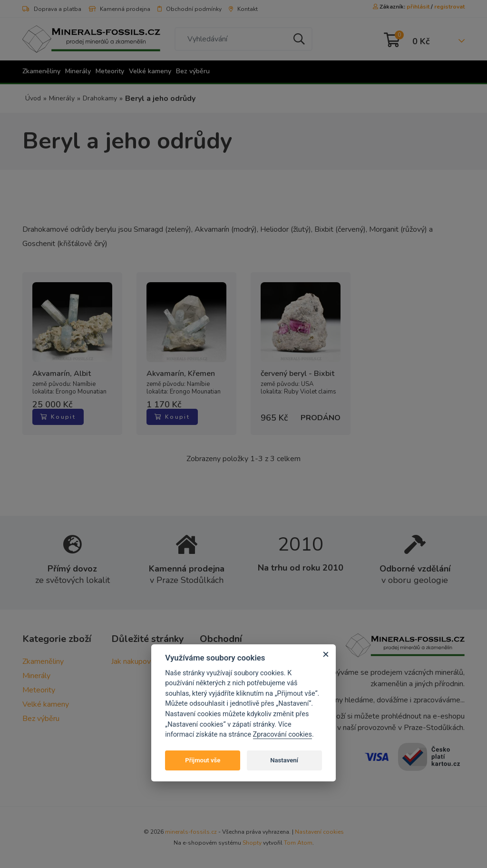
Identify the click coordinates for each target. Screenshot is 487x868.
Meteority (110, 71)
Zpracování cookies (282, 735)
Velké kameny (150, 71)
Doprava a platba (52, 9)
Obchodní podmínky (190, 9)
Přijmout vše (203, 760)
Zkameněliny (41, 71)
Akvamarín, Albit (62, 374)
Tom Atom (298, 843)
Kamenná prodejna (119, 9)
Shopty (252, 843)
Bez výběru (193, 71)
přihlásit (418, 7)
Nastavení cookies (319, 832)
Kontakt (243, 9)
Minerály (78, 71)
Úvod (33, 98)
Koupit (58, 417)
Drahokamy (100, 98)
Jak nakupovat (134, 661)
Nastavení (284, 760)
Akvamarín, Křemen (181, 374)
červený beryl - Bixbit (297, 374)
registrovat (449, 7)
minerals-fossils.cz (191, 832)
